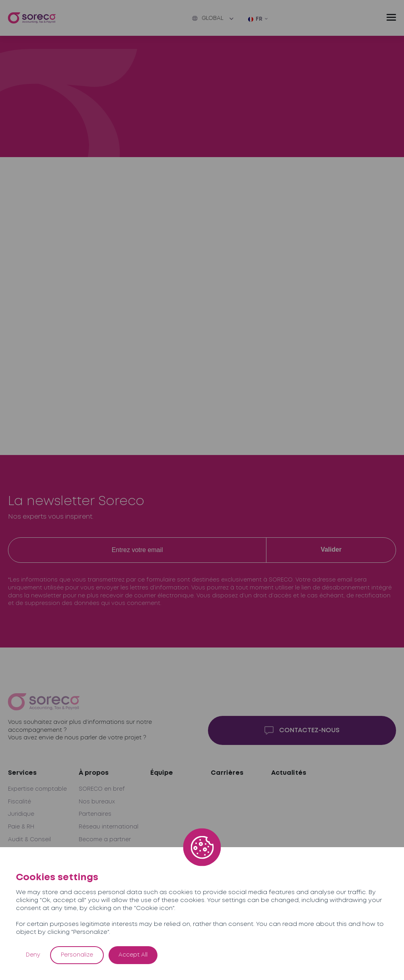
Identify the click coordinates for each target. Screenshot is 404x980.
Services (22, 773)
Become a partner (105, 840)
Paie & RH (21, 827)
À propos (94, 773)
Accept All (133, 955)
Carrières (227, 773)
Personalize (77, 955)
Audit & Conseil (29, 840)
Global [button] (208, 18)
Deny (33, 955)
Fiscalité (19, 802)
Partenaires (95, 814)
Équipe (162, 773)
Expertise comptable (37, 789)
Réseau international (109, 827)
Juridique (21, 814)
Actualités (289, 773)
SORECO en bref (102, 789)
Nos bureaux (97, 802)
